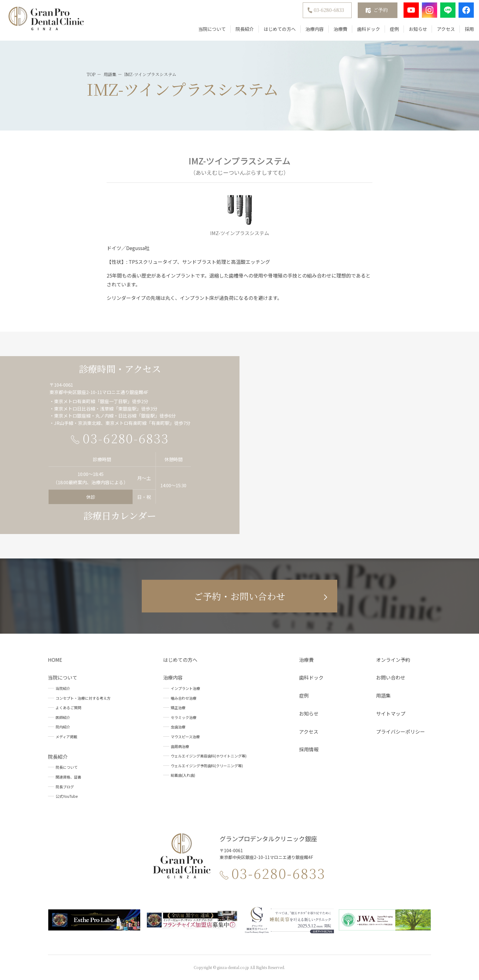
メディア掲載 (66, 737)
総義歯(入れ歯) (183, 775)
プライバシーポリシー (400, 731)
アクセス (441, 31)
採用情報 (309, 749)
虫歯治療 (178, 727)
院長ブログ (65, 787)
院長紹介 (240, 31)
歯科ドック (364, 31)
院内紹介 (63, 727)
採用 (465, 31)
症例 (390, 31)
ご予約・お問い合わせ (239, 596)
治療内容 (310, 31)
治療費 (336, 31)
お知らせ (413, 31)
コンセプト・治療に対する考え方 (83, 698)
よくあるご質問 (68, 707)
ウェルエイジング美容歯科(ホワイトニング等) (209, 756)
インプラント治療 (185, 688)
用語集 (383, 695)
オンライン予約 (393, 660)
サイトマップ (391, 713)
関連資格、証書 (68, 777)
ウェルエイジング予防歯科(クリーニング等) (207, 766)
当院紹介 (63, 688)
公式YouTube (67, 796)
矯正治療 (178, 707)
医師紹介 (63, 717)
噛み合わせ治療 (184, 698)
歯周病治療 (180, 746)
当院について (207, 31)
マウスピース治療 (185, 737)
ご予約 (376, 12)
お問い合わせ (391, 677)
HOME (55, 660)
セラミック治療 (184, 717)
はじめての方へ (275, 31)
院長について (67, 767)
